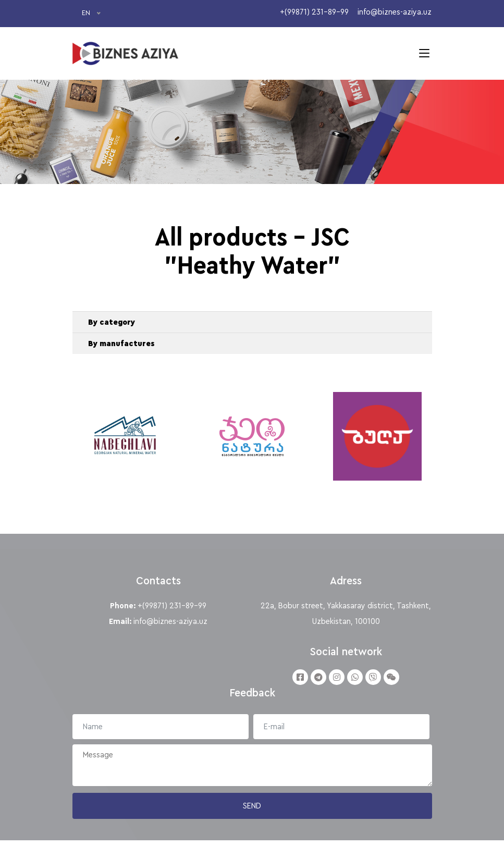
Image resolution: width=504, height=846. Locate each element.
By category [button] (112, 324)
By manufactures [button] (121, 346)
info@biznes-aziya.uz (170, 627)
